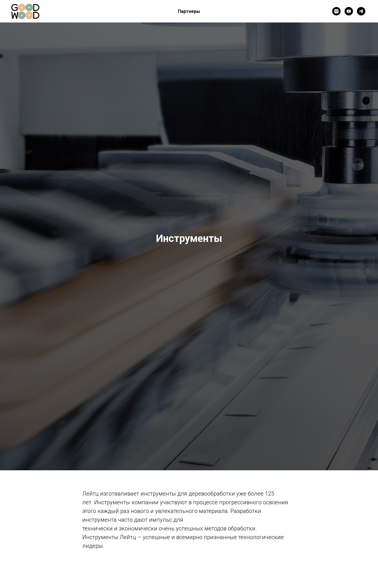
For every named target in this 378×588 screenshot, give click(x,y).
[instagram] (336, 11)
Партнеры (189, 11)
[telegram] (361, 11)
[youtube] (349, 11)
